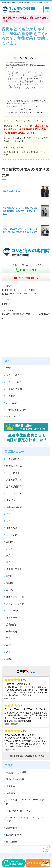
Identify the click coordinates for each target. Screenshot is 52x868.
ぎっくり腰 (12, 618)
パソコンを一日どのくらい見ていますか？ (25, 802)
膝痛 (8, 562)
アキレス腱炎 (13, 459)
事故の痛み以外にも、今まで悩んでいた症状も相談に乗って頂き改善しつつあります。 (20, 211)
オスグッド (12, 500)
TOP (9, 368)
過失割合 (11, 786)
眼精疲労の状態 (14, 835)
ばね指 (10, 590)
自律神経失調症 (14, 507)
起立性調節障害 (14, 486)
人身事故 (11, 793)
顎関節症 (11, 583)
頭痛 (8, 645)
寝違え (10, 638)
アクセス (11, 396)
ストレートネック (15, 604)
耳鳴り (10, 659)
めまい (10, 652)
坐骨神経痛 (12, 631)
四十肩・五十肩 (14, 569)
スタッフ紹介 (13, 375)
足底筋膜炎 (12, 625)
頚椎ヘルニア (13, 528)
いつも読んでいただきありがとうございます (26, 819)
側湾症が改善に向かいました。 (16, 191)
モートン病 (12, 535)
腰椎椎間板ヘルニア (16, 597)
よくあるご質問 (14, 389)
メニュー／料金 (14, 382)
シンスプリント (14, 493)
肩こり (10, 549)
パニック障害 (13, 473)
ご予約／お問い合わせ (17, 410)
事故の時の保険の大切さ (18, 811)
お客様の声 (12, 403)
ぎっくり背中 (13, 611)
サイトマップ (13, 417)
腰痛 (8, 555)
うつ (8, 514)
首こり (10, 521)
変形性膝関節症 (14, 480)
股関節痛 (11, 542)
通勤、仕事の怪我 (15, 779)
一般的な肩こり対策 (16, 772)
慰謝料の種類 (13, 828)
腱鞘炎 (10, 576)
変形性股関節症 (14, 466)
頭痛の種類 (12, 842)
